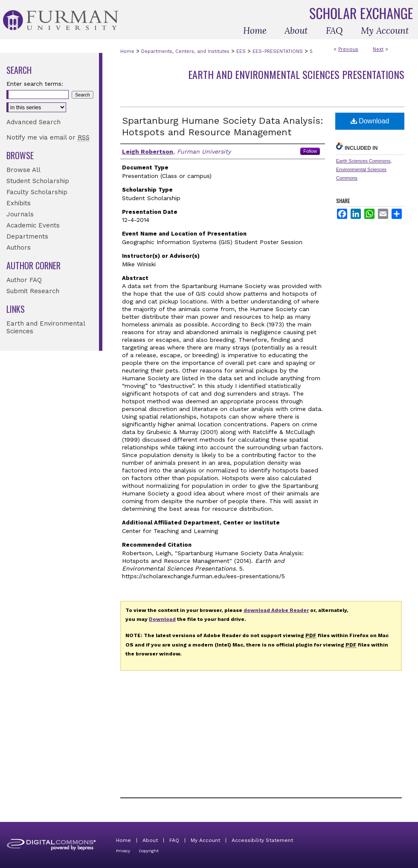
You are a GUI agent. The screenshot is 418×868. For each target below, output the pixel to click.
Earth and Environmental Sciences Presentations (296, 74)
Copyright (149, 851)
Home (127, 51)
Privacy (123, 851)
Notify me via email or (48, 137)
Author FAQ (24, 280)
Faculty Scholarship (37, 192)
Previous (348, 49)
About (150, 840)
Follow (310, 151)
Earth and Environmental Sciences (46, 327)
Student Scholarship (38, 181)
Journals (20, 214)
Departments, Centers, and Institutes (185, 51)
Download (370, 121)
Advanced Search (33, 122)
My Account (205, 840)
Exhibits (19, 203)
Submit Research (33, 291)
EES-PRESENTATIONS (278, 51)
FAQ (174, 840)
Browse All (23, 170)
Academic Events (33, 225)
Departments (27, 236)
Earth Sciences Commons (363, 161)
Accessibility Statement (262, 840)
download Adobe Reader (276, 610)
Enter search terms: (35, 84)
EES (241, 51)
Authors (19, 248)
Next (378, 49)
